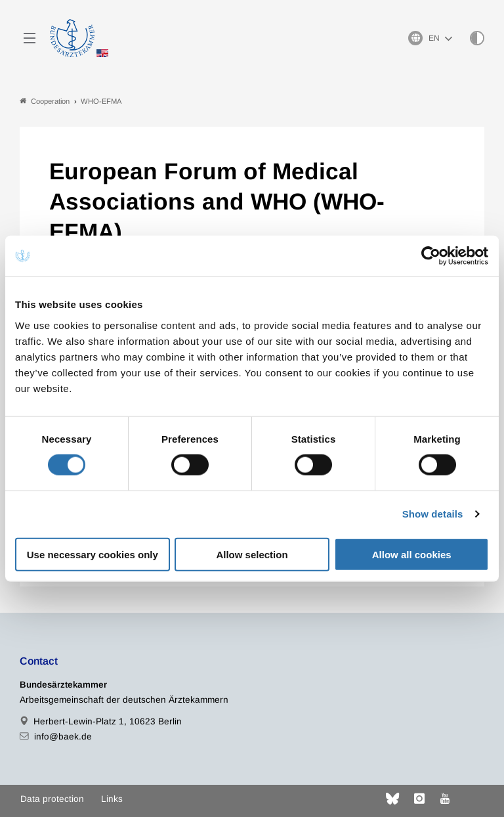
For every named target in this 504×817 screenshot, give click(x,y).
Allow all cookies (412, 554)
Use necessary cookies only (93, 554)
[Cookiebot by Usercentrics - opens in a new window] (431, 256)
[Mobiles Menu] (30, 38)
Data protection (52, 799)
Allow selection (252, 554)
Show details (433, 514)
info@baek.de (63, 737)
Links (112, 799)
